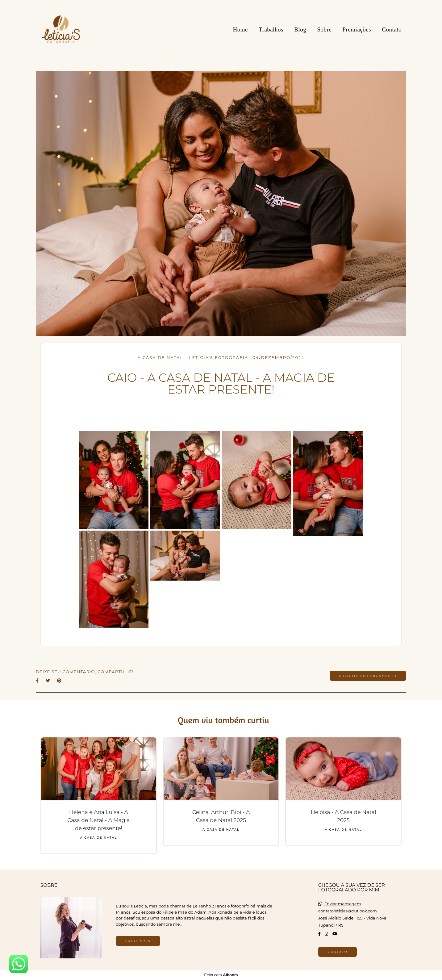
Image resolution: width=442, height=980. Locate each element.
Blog (300, 29)
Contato (392, 29)
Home (240, 29)
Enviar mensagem (342, 904)
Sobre (324, 29)
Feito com (221, 975)
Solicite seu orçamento (368, 676)
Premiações (357, 29)
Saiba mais (138, 941)
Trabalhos (271, 29)
